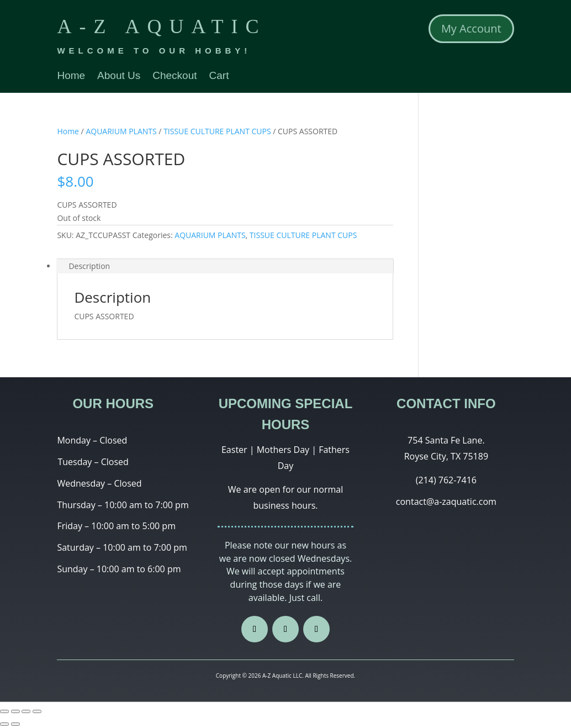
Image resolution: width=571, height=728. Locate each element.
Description (89, 266)
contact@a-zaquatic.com (446, 502)
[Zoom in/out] (37, 711)
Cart (219, 77)
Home (71, 77)
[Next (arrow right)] (15, 724)
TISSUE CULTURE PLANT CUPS (217, 131)
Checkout (175, 77)
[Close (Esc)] (4, 711)
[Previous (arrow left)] (4, 724)
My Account (471, 28)
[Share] (15, 711)
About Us (119, 77)
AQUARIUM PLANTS (121, 131)
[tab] (225, 266)
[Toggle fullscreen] (26, 711)
